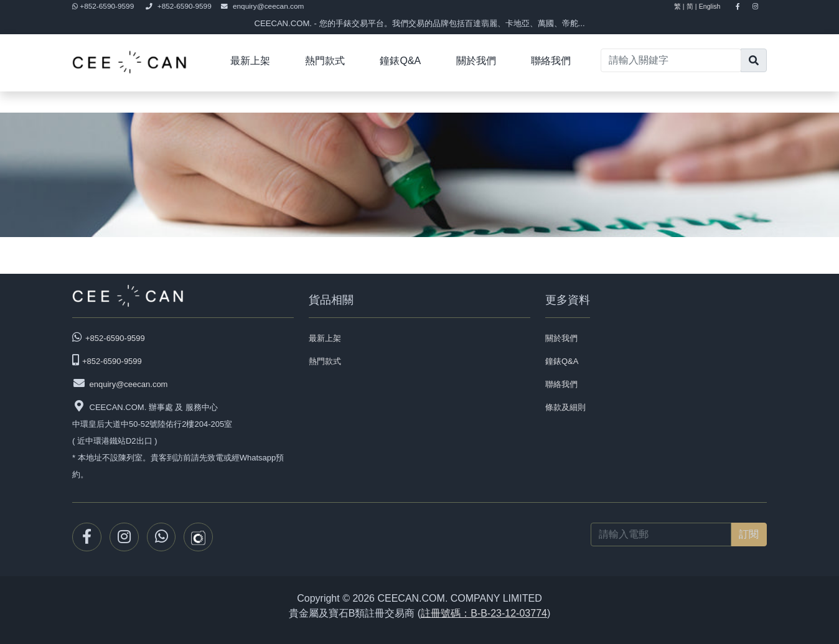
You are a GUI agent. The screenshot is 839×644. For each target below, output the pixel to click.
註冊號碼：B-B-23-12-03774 (484, 613)
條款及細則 (565, 407)
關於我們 (476, 61)
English (715, 6)
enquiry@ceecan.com (262, 6)
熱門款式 (325, 61)
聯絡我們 (551, 61)
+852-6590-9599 (104, 6)
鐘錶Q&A (400, 61)
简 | (692, 6)
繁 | (679, 6)
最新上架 (250, 61)
